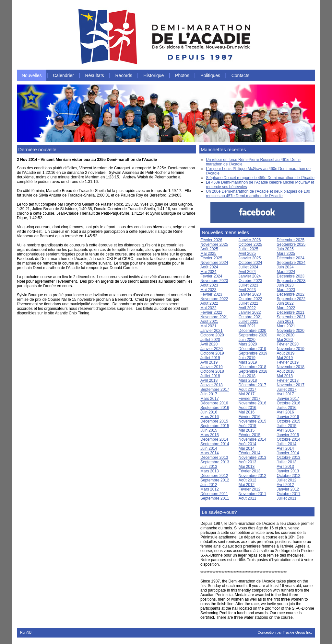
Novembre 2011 (252, 494)
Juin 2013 (209, 467)
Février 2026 (211, 240)
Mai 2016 (247, 412)
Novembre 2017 (291, 385)
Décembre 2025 (291, 240)
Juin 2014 (209, 448)
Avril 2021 (247, 326)
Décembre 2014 (214, 439)
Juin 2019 (247, 358)
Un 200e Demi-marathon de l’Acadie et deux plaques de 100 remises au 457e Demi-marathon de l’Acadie (258, 194)
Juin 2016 (209, 412)
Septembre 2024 (291, 263)
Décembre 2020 (252, 331)
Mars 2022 (286, 308)
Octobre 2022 (250, 299)
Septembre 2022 (291, 299)
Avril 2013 (285, 467)
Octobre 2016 (289, 403)
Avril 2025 (247, 254)
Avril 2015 (285, 430)
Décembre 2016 (214, 403)
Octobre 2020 (212, 335)
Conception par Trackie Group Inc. (285, 632)
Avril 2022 (247, 308)
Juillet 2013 (287, 462)
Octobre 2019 (212, 353)
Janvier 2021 (212, 331)
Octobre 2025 (250, 244)
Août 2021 (209, 322)
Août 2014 (248, 444)
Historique (154, 75)
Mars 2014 (210, 453)
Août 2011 (248, 498)
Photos (182, 75)
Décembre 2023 (291, 276)
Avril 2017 (285, 394)
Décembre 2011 (214, 494)
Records (124, 75)
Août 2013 (248, 462)
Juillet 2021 (249, 322)
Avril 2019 (209, 362)
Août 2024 (209, 267)
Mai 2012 (247, 485)
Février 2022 (211, 312)
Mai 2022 (208, 308)
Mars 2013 (210, 471)
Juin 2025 (285, 249)
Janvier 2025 (250, 258)
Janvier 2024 (250, 276)
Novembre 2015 (252, 421)
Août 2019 (286, 353)
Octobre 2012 (289, 476)
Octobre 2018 (212, 371)
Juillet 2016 (287, 408)
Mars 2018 (248, 380)
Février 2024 (211, 276)
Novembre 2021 (214, 317)
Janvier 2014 (288, 453)
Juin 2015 (209, 430)
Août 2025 (209, 249)
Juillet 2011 (287, 498)
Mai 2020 (285, 340)
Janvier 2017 (288, 399)
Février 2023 (211, 294)
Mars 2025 (286, 254)
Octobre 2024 (250, 263)
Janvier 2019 (212, 367)
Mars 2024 (286, 272)
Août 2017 (248, 390)
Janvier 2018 (212, 385)
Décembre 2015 (214, 421)
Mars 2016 (210, 417)
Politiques (210, 75)
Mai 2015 (247, 430)
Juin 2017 (209, 394)
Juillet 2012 (287, 480)
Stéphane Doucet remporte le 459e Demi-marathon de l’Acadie (260, 178)
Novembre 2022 (214, 299)
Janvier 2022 (250, 312)
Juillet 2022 (249, 303)
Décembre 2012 (214, 476)
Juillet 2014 (287, 444)
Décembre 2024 (291, 258)
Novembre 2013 (252, 458)
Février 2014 (249, 453)
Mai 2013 (247, 467)
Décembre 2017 (252, 385)
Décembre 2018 (252, 367)
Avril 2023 (247, 290)
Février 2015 (249, 435)
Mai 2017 (247, 394)
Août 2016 (248, 408)
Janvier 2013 (288, 471)
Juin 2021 (285, 322)
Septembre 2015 (215, 426)
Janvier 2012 (288, 489)
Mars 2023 (286, 290)
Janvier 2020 (212, 349)
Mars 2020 (248, 344)
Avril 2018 (209, 380)
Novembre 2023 (214, 281)
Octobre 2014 (289, 439)
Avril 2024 (247, 272)
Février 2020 (288, 344)
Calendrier (63, 75)
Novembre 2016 (252, 403)
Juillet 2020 (210, 340)
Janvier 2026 (250, 240)
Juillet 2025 (249, 249)
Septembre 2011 (215, 498)
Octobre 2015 (289, 421)
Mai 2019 (285, 358)
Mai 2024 (208, 272)
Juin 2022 (285, 303)
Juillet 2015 (287, 426)
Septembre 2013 (215, 462)
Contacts (240, 75)
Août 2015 (248, 426)
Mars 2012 (210, 489)
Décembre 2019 (252, 349)
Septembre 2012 (215, 480)
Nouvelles (32, 75)
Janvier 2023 (250, 294)
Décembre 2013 (214, 458)
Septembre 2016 (215, 408)
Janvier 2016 (288, 417)
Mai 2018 (285, 376)
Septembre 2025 (291, 244)
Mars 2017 (210, 399)
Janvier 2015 (288, 435)
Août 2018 (286, 371)
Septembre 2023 (291, 281)
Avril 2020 (209, 344)
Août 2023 (209, 285)
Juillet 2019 (210, 358)
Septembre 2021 (291, 317)
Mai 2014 (247, 448)
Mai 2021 (208, 326)
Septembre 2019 (253, 353)
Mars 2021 (286, 326)
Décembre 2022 (291, 294)
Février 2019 (288, 362)
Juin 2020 (247, 340)
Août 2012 (248, 480)
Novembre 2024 (214, 263)
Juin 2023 (285, 285)
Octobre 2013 (289, 458)
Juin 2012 (209, 485)
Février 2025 (211, 258)
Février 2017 (249, 399)
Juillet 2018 (210, 376)
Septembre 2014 (215, 444)
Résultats (94, 75)
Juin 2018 (247, 376)
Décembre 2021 (291, 312)
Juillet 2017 (287, 390)
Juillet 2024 (249, 267)
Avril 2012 (285, 485)
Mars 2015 (210, 435)
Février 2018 (288, 380)
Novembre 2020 (291, 331)
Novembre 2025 (214, 244)
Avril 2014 (285, 448)
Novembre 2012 (252, 476)
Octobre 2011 (289, 494)
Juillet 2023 (249, 285)
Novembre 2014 (252, 439)
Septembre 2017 (215, 390)
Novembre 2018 (291, 367)
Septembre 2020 (253, 335)
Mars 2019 (248, 362)
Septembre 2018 (253, 371)
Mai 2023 (208, 290)
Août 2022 (209, 303)
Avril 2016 (285, 412)
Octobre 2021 (250, 317)
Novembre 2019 (291, 349)
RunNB (26, 632)
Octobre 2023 (250, 281)
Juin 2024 (285, 267)
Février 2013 (249, 471)
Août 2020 (286, 335)
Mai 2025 (208, 254)
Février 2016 (249, 417)
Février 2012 (249, 489)
